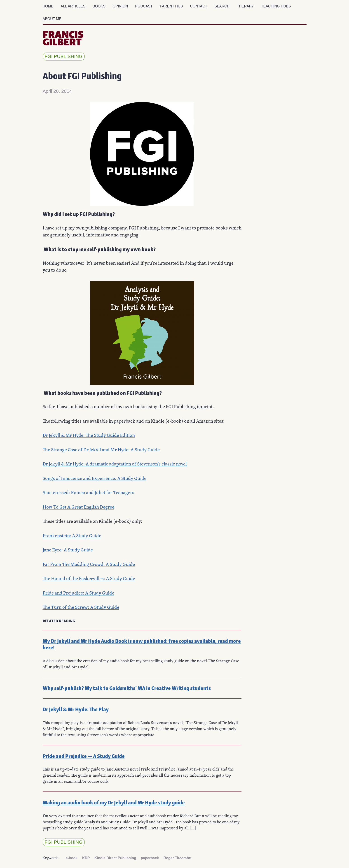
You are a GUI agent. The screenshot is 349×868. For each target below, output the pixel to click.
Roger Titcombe (177, 858)
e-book (72, 858)
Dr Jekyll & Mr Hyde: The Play (76, 709)
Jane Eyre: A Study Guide (68, 550)
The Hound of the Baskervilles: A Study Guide (89, 578)
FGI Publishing (64, 56)
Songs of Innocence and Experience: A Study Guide (95, 478)
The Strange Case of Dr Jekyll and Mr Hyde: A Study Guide (101, 450)
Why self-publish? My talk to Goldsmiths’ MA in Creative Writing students (127, 688)
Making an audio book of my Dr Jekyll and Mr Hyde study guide (114, 802)
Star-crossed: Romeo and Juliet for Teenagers (88, 492)
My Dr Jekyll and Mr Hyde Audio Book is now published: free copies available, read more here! (142, 644)
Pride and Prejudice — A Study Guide (84, 756)
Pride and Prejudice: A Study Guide (78, 593)
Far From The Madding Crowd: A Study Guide (89, 564)
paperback (150, 858)
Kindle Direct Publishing (115, 858)
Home (48, 6)
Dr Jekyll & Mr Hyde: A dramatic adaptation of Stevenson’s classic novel (115, 464)
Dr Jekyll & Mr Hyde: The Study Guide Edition (89, 435)
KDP (86, 858)
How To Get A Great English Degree (78, 507)
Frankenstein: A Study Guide (72, 536)
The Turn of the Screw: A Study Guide (81, 607)
